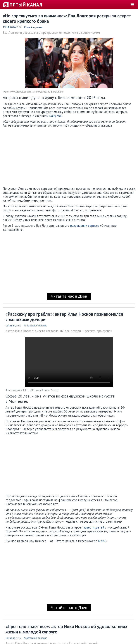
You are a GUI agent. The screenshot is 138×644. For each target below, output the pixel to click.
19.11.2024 (9, 27)
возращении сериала (85, 226)
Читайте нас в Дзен (69, 296)
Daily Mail (56, 116)
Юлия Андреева (33, 27)
